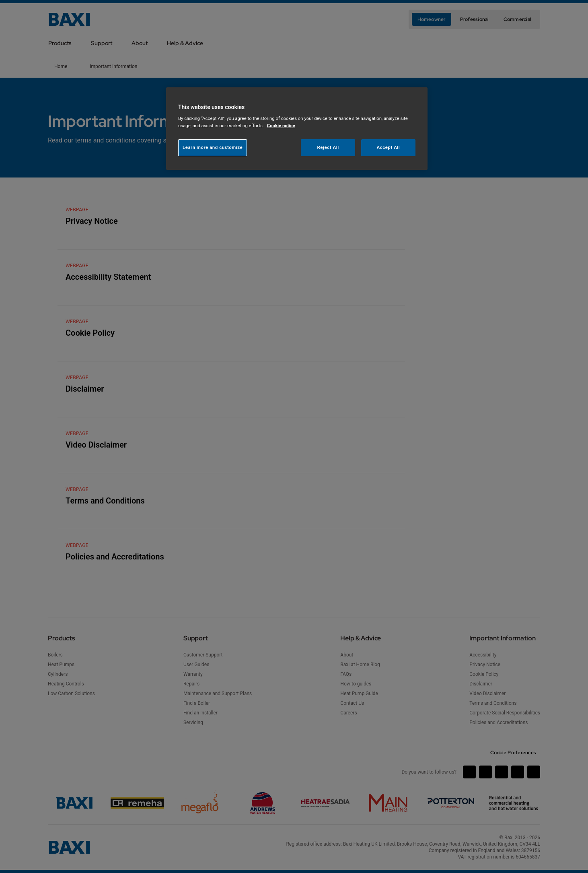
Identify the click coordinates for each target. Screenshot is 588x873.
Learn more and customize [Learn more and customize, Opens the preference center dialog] (213, 147)
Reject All (328, 147)
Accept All (389, 147)
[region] (297, 129)
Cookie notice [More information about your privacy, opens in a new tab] (281, 126)
